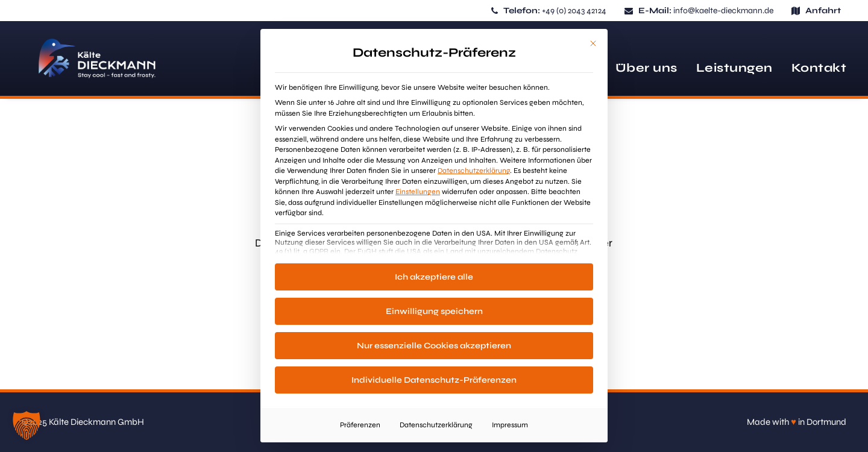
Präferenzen (360, 425)
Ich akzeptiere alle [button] (434, 277)
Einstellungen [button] (418, 192)
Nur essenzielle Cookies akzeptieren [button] (434, 346)
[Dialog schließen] (593, 43)
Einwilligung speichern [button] (434, 311)
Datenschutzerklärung (474, 171)
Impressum (510, 425)
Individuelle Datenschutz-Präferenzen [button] (434, 380)
